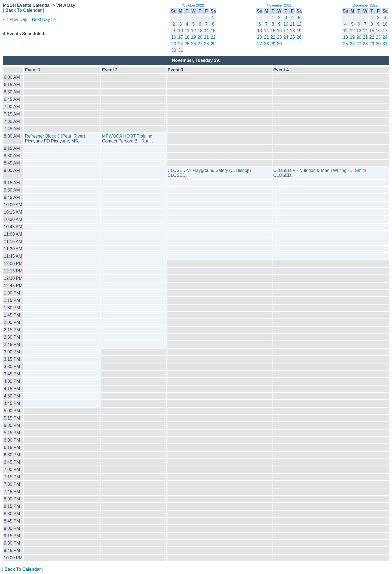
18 (187, 37)
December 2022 (365, 5)
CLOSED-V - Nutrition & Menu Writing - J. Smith (320, 170)
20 (200, 37)
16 (174, 37)
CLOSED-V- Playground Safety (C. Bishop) (209, 170)
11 (187, 31)
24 (180, 44)
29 (213, 44)
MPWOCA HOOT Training (127, 136)
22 (213, 37)
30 (174, 50)
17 (180, 37)
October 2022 (194, 5)
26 (194, 44)
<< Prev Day (15, 19)
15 (213, 31)
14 (206, 31)
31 (180, 50)
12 (194, 31)
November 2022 (279, 5)
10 (180, 31)
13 (200, 31)
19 (194, 37)
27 (200, 44)
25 (187, 44)
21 (206, 37)
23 (174, 44)
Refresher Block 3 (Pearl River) (55, 136)
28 (206, 44)
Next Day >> (44, 19)
